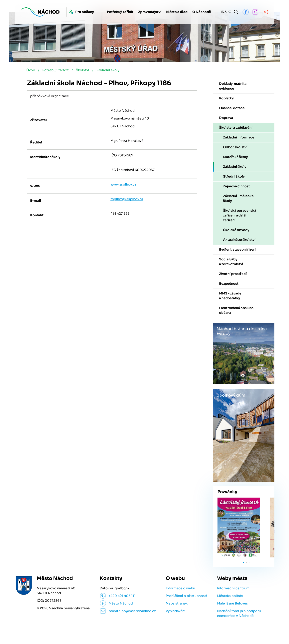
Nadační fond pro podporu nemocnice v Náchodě (239, 614)
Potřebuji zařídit (57, 71)
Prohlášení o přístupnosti (186, 596)
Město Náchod (121, 604)
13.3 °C (225, 12)
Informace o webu (180, 589)
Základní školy (110, 71)
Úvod (31, 71)
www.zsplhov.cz (123, 185)
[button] (243, 563)
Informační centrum (233, 589)
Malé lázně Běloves (232, 604)
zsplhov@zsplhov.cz (127, 199)
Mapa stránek (177, 604)
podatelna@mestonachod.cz (132, 611)
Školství (84, 71)
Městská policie (230, 596)
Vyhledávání (176, 611)
